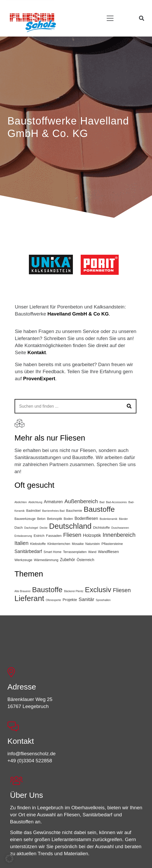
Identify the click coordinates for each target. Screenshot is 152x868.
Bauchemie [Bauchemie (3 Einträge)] (74, 511)
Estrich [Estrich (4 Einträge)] (39, 536)
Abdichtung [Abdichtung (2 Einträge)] (35, 502)
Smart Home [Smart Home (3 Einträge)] (52, 552)
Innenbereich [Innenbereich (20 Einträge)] (119, 535)
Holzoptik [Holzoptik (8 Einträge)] (92, 535)
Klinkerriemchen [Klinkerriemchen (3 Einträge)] (59, 544)
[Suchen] (129, 406)
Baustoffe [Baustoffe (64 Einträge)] (99, 509)
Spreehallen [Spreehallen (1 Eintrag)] (103, 600)
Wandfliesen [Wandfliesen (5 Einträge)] (109, 552)
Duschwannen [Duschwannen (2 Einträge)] (120, 528)
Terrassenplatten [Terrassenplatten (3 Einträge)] (75, 552)
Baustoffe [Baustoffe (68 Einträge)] (47, 590)
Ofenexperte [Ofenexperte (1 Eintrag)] (53, 600)
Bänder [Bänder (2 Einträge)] (123, 519)
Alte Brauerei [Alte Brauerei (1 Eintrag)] (23, 591)
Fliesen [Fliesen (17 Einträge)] (122, 590)
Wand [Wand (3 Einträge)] (92, 552)
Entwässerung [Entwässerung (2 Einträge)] (23, 536)
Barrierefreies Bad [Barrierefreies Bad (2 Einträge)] (53, 511)
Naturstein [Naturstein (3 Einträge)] (93, 544)
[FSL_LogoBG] (33, 22)
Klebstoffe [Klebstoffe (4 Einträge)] (38, 544)
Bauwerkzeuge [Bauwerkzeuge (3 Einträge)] (25, 519)
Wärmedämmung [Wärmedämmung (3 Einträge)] (46, 560)
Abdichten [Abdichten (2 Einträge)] (21, 502)
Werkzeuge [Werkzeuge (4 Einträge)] (24, 560)
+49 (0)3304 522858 (30, 761)
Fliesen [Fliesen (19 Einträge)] (72, 535)
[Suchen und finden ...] (75, 406)
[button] (110, 18)
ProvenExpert (39, 379)
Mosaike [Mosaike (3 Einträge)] (78, 544)
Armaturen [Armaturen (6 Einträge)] (53, 502)
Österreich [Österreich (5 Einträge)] (85, 560)
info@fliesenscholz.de (32, 754)
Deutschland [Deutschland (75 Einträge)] (70, 526)
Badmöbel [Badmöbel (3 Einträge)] (33, 511)
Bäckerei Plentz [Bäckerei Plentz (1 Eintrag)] (74, 591)
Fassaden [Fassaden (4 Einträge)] (54, 536)
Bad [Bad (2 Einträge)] (102, 502)
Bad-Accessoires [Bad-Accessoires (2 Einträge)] (116, 502)
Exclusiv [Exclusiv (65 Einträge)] (98, 590)
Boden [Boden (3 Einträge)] (68, 519)
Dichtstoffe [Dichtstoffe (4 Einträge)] (102, 528)
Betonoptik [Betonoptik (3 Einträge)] (55, 519)
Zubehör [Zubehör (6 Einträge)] (67, 560)
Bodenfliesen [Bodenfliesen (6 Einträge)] (86, 518)
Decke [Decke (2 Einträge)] (43, 528)
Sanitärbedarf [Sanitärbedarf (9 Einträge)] (28, 551)
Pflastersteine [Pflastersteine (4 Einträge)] (112, 544)
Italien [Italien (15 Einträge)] (22, 543)
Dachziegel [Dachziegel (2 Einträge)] (31, 528)
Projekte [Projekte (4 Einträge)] (70, 600)
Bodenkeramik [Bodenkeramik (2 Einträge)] (109, 519)
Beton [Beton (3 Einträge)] (41, 519)
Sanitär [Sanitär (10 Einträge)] (86, 599)
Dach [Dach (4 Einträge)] (19, 528)
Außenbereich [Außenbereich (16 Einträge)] (81, 501)
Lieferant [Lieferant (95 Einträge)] (29, 598)
